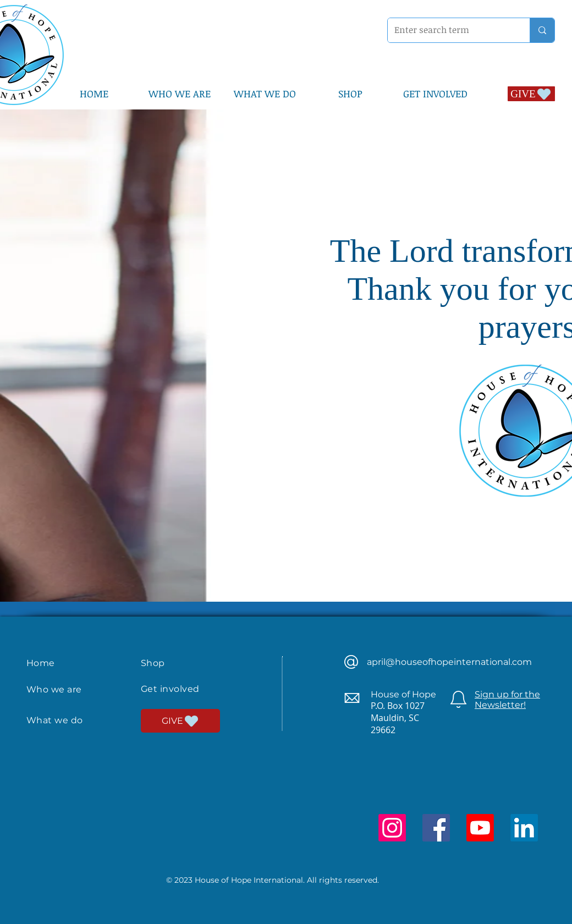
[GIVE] (531, 94)
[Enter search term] (450, 30)
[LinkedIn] (524, 828)
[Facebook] (436, 828)
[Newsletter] (458, 699)
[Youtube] (480, 828)
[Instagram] (392, 828)
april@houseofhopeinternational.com (449, 662)
